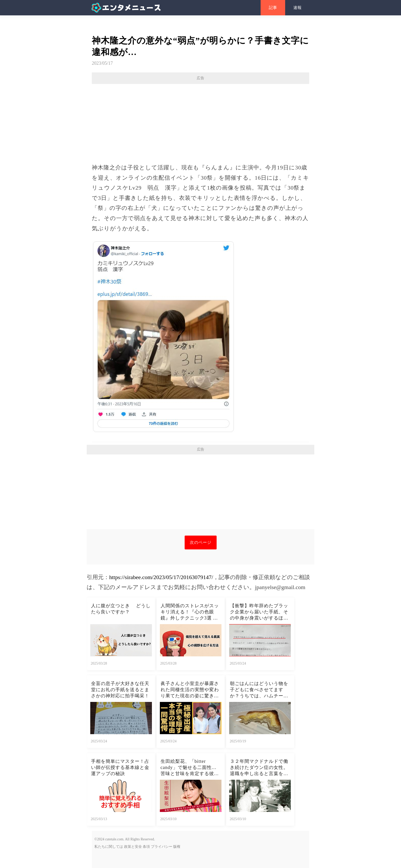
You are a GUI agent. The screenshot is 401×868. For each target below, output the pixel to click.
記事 (273, 8)
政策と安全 (133, 847)
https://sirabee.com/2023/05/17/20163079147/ (161, 577)
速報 (297, 8)
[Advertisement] (201, 121)
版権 (177, 847)
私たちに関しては (109, 847)
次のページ (201, 542)
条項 (146, 847)
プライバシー (162, 847)
